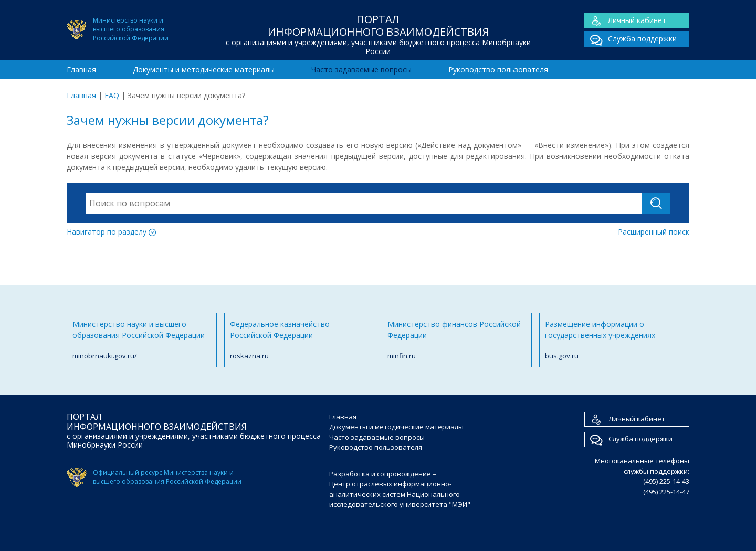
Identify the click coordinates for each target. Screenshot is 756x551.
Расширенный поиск (654, 232)
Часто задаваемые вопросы (361, 70)
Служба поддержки (631, 39)
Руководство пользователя (498, 70)
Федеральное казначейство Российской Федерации (299, 340)
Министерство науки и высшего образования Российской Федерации (142, 340)
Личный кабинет (625, 21)
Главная (81, 70)
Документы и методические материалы (204, 70)
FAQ (112, 95)
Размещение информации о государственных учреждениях (614, 340)
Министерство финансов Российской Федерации (457, 340)
